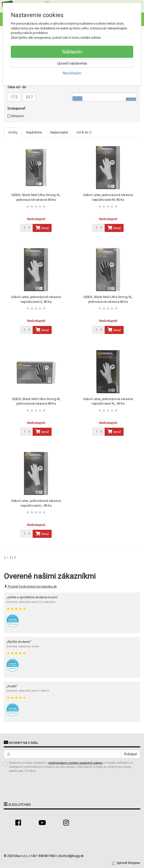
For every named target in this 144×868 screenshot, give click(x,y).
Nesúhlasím (72, 73)
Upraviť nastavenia (72, 63)
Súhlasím (72, 52)
